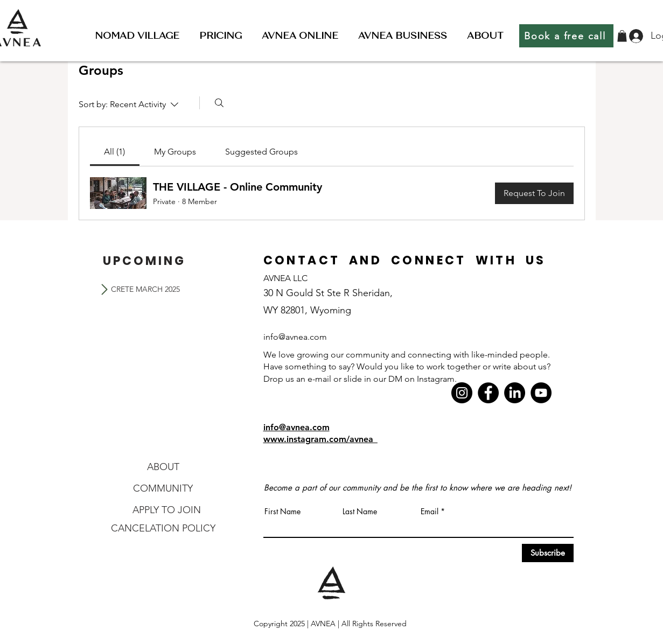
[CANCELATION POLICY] (163, 528)
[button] (137, 36)
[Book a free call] (566, 36)
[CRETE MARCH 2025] (145, 289)
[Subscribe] (548, 553)
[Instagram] (462, 393)
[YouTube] (541, 393)
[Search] (219, 103)
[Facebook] (488, 393)
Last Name (360, 512)
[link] (114, 152)
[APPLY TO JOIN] (167, 510)
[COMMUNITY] (163, 488)
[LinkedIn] (515, 393)
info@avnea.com (296, 427)
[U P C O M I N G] (143, 261)
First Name (282, 512)
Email (430, 512)
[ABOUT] (163, 467)
